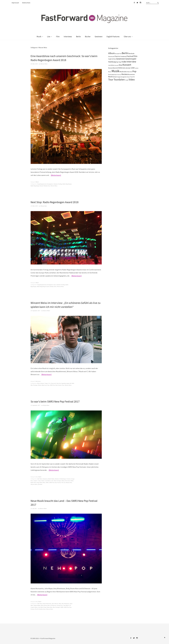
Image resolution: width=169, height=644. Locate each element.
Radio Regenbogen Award (37, 186)
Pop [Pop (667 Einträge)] (134, 71)
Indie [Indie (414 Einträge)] (124, 62)
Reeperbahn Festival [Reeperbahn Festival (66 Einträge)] (116, 75)
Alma (60, 603)
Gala (55, 285)
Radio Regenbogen (67, 184)
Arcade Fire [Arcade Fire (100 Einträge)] (118, 53)
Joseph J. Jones (37, 480)
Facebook (134, 3)
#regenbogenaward (42, 184)
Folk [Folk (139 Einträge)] (110, 59)
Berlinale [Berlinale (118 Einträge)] (132, 53)
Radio (72, 480)
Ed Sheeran (53, 605)
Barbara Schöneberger (61, 478)
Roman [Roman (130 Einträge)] (115, 77)
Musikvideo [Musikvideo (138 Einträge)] (123, 72)
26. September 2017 (35, 310)
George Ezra (60, 605)
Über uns (127, 37)
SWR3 (47, 482)
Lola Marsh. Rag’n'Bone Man (45, 607)
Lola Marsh (48, 480)
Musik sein (44, 385)
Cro (49, 383)
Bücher (88, 37)
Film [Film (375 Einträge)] (135, 56)
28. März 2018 (34, 64)
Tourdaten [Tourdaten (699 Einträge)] (119, 80)
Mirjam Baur (44, 206)
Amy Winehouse (65, 603)
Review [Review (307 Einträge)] (125, 74)
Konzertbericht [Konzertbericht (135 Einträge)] (113, 68)
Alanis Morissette (47, 603)
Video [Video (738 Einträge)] (132, 80)
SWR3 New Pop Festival (56, 385)
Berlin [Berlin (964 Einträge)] (125, 53)
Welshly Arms (47, 186)
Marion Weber (44, 64)
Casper (46, 383)
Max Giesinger (34, 385)
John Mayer (66, 605)
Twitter (137, 3)
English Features (113, 37)
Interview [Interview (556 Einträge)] (131, 62)
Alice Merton (55, 603)
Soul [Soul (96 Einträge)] (128, 77)
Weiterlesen (56, 175)
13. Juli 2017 (34, 508)
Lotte (52, 480)
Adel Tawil (40, 478)
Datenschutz (26, 3)
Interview (59, 383)
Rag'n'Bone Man (41, 482)
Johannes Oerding (58, 184)
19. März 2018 (34, 206)
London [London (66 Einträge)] (137, 68)
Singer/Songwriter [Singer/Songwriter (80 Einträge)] (122, 77)
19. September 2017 (35, 405)
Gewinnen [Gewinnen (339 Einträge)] (121, 59)
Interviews (68, 37)
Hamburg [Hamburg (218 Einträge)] (112, 62)
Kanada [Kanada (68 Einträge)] (117, 65)
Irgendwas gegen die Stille (68, 383)
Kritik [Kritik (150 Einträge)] (120, 68)
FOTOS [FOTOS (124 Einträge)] (114, 59)
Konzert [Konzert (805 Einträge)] (127, 65)
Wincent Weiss (54, 186)
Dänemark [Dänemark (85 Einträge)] (111, 56)
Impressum (15, 3)
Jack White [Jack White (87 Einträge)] (111, 65)
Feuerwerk (53, 383)
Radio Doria (34, 482)
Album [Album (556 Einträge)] (111, 53)
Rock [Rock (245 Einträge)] (110, 77)
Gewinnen (99, 37)
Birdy (42, 605)
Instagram (140, 3)
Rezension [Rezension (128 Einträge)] (131, 74)
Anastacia (45, 478)
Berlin (78, 37)
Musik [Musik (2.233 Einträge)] (115, 71)
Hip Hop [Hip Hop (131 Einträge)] (119, 62)
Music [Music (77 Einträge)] (110, 72)
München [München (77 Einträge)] (130, 72)
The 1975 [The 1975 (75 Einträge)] (132, 77)
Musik (39, 37)
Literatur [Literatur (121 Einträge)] (128, 68)
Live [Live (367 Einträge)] (133, 68)
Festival (68, 478)
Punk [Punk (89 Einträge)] (110, 74)
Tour (63, 385)
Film (58, 37)
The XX (63, 482)
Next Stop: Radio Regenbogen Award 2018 (55, 202)
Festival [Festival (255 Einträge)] (130, 56)
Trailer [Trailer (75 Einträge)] (127, 80)
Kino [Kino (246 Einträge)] (120, 65)
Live (49, 37)
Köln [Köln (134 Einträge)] (124, 68)
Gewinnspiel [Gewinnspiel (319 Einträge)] (131, 59)
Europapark (50, 184)
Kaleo (43, 480)
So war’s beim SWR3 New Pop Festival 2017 (56, 401)
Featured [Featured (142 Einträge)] (123, 56)
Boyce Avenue (41, 383)
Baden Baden (51, 478)
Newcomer (68, 480)
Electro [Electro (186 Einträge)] (117, 56)
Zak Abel (40, 484)
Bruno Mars (47, 605)
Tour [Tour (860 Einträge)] (111, 80)
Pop (48, 385)
